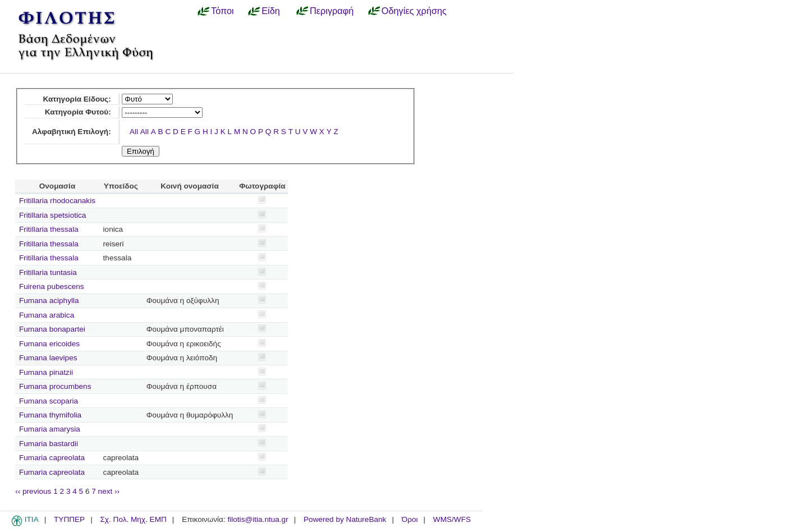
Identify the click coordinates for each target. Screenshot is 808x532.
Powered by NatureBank (345, 519)
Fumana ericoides (49, 344)
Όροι (410, 519)
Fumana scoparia (49, 401)
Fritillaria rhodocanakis (57, 201)
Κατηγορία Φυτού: (78, 112)
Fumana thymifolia (50, 415)
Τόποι (222, 11)
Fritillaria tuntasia (48, 272)
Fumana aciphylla (49, 301)
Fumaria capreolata (52, 458)
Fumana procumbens (55, 386)
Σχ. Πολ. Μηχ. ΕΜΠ (133, 519)
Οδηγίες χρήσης (414, 11)
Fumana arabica (47, 315)
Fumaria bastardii (49, 444)
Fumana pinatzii (46, 372)
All (134, 132)
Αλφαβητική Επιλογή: (72, 132)
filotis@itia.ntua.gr (258, 519)
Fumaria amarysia (50, 429)
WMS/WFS (452, 519)
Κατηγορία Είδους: (77, 99)
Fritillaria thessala (49, 229)
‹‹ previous (33, 491)
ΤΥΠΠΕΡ (69, 519)
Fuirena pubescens (52, 286)
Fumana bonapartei (52, 329)
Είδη (271, 11)
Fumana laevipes (48, 358)
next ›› (109, 491)
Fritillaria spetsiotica (52, 215)
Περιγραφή (332, 11)
